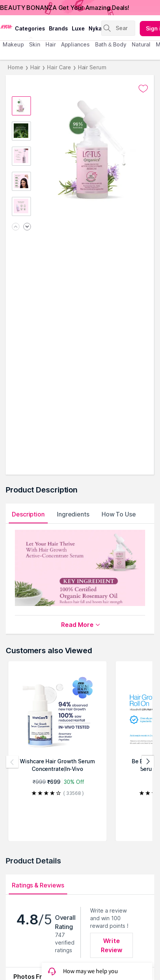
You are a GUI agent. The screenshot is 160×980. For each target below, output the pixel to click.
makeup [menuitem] (13, 44)
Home (15, 67)
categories (30, 28)
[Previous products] (12, 762)
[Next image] (27, 227)
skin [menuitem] (35, 44)
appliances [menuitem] (75, 44)
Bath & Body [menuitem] (111, 44)
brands (58, 28)
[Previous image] (16, 227)
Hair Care (59, 67)
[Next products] (148, 762)
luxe (78, 28)
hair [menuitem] (51, 44)
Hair (35, 67)
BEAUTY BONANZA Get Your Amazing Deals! (65, 8)
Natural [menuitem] (141, 44)
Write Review (112, 945)
